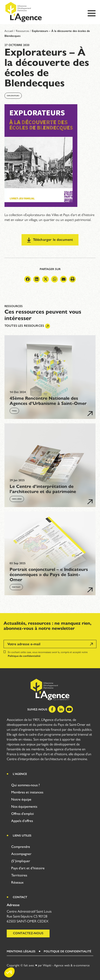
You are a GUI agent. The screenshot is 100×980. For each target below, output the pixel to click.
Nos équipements (24, 806)
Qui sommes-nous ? (25, 785)
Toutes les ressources (27, 326)
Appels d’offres (22, 821)
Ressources (23, 31)
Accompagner (21, 854)
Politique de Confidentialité (67, 951)
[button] (28, 279)
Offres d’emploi (23, 814)
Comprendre (21, 847)
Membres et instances (27, 792)
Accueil (9, 31)
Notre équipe (21, 799)
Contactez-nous (28, 933)
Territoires (19, 875)
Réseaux (17, 882)
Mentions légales (21, 951)
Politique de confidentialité (24, 656)
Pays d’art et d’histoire (28, 868)
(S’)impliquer (21, 861)
